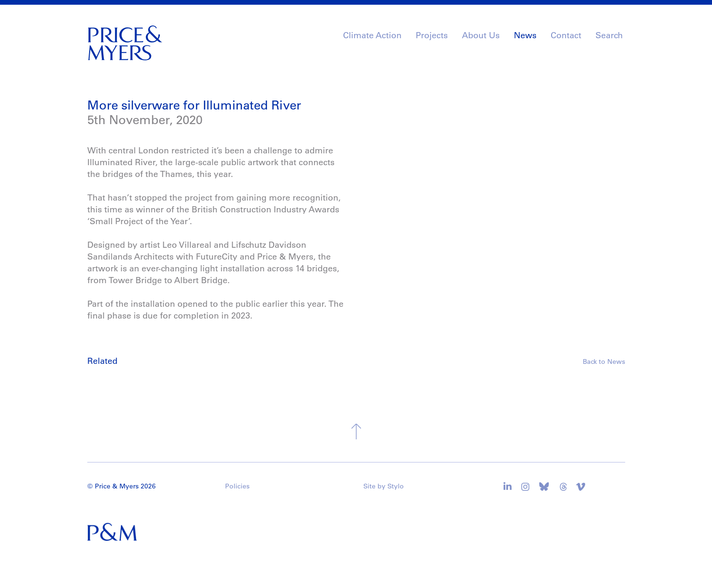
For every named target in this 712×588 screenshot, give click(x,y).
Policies (237, 486)
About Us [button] (481, 35)
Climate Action (372, 35)
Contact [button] (566, 35)
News (525, 35)
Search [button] (609, 35)
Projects (432, 35)
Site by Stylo (384, 486)
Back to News (604, 361)
